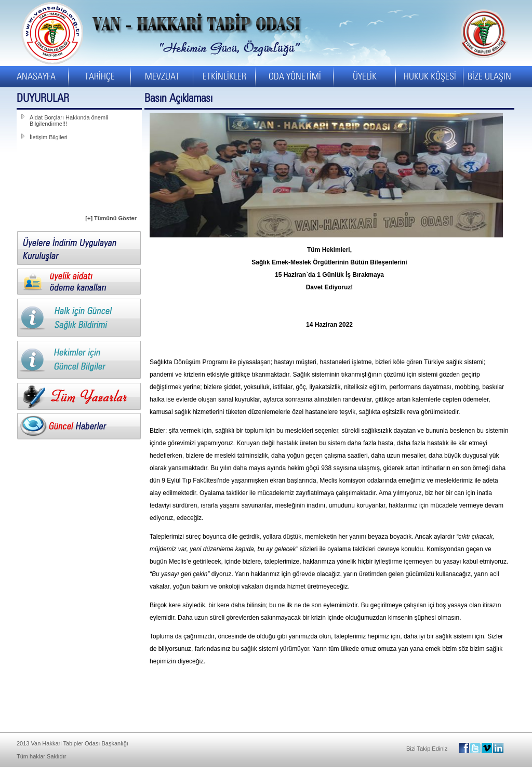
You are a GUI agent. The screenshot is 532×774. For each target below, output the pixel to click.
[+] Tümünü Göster (111, 218)
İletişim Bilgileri (49, 137)
